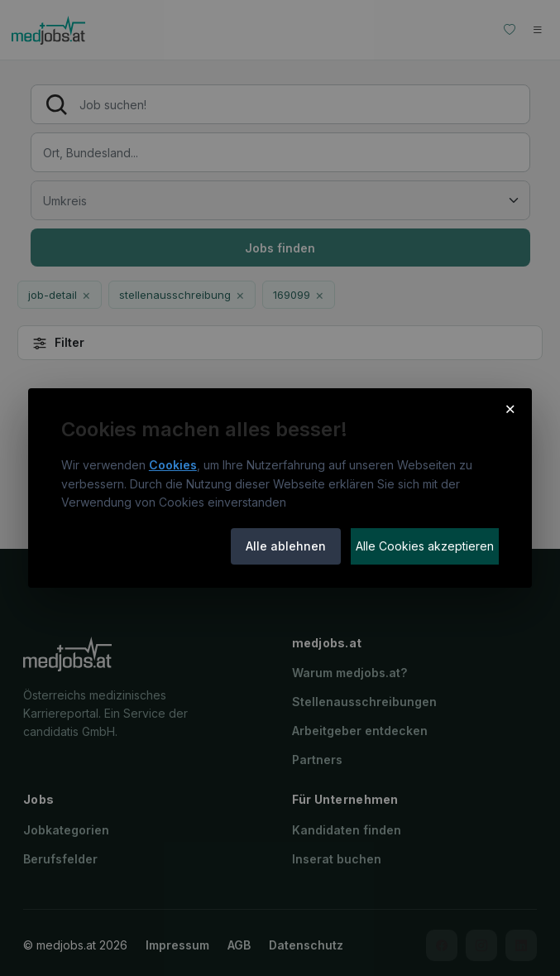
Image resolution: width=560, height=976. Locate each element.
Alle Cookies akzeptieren (425, 546)
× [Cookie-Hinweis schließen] (511, 408)
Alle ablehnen (286, 546)
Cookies (173, 465)
